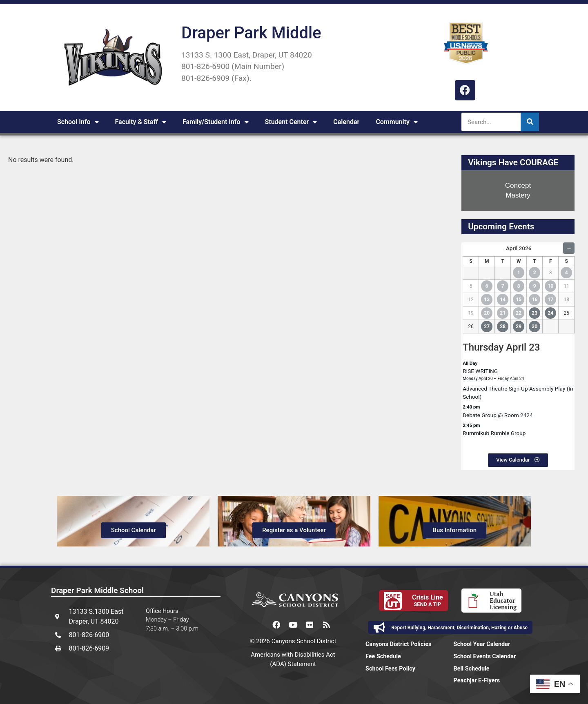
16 (535, 300)
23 (535, 313)
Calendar (346, 122)
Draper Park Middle (251, 33)
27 (487, 326)
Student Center (291, 122)
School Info (78, 122)
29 (519, 326)
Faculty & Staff (141, 122)
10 (550, 286)
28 (503, 326)
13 (487, 300)
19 (471, 313)
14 (503, 300)
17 (550, 300)
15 (519, 300)
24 (550, 313)
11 (567, 286)
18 (567, 300)
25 (567, 313)
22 (519, 313)
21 (503, 313)
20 (487, 313)
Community (397, 122)
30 (535, 326)
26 (471, 326)
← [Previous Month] (468, 248)
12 (471, 300)
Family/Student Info (216, 122)
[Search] (530, 122)
